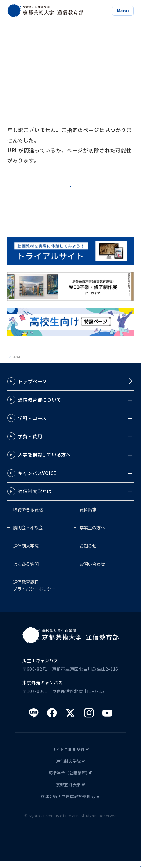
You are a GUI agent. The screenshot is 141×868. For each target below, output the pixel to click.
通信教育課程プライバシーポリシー (34, 592)
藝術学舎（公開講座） (69, 780)
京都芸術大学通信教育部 (28, 364)
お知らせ (88, 553)
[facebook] (52, 720)
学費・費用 (30, 443)
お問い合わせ (92, 570)
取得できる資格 (28, 516)
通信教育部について (40, 406)
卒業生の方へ (92, 534)
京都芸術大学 (68, 792)
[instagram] (89, 720)
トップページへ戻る (71, 187)
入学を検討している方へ (44, 461)
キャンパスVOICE (37, 480)
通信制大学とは (35, 498)
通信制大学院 (26, 553)
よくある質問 (26, 570)
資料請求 (88, 516)
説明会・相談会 (28, 534)
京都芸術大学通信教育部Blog (68, 804)
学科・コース (32, 425)
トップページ (32, 388)
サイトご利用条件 (68, 756)
